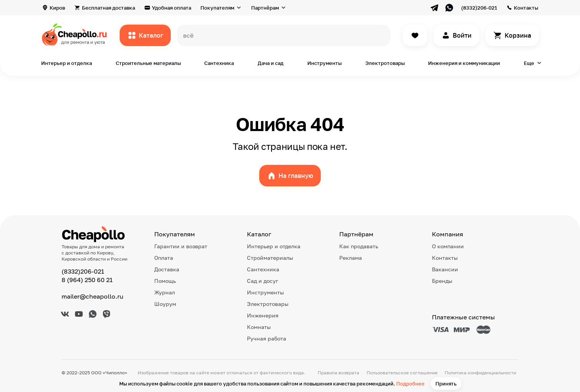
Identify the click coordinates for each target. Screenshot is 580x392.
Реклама (351, 258)
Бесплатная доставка (108, 8)
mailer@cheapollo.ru (92, 296)
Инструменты (324, 63)
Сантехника (219, 63)
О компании (448, 246)
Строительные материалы (148, 63)
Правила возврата (338, 373)
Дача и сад (271, 63)
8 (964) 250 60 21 (87, 280)
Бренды (442, 281)
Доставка (167, 269)
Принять (446, 384)
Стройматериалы (270, 258)
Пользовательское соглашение (402, 373)
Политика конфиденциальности (480, 373)
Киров (57, 8)
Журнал (165, 292)
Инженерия (263, 315)
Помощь (165, 281)
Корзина (518, 35)
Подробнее (410, 384)
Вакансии (445, 269)
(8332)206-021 (479, 8)
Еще (529, 63)
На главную (296, 176)
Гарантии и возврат (181, 246)
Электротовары (385, 63)
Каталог (151, 35)
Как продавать (359, 246)
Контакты (526, 8)
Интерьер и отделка (67, 63)
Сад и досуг (262, 281)
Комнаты (259, 327)
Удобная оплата (172, 8)
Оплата (164, 258)
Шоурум (165, 304)
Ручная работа (267, 338)
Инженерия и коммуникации (464, 63)
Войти (462, 35)
